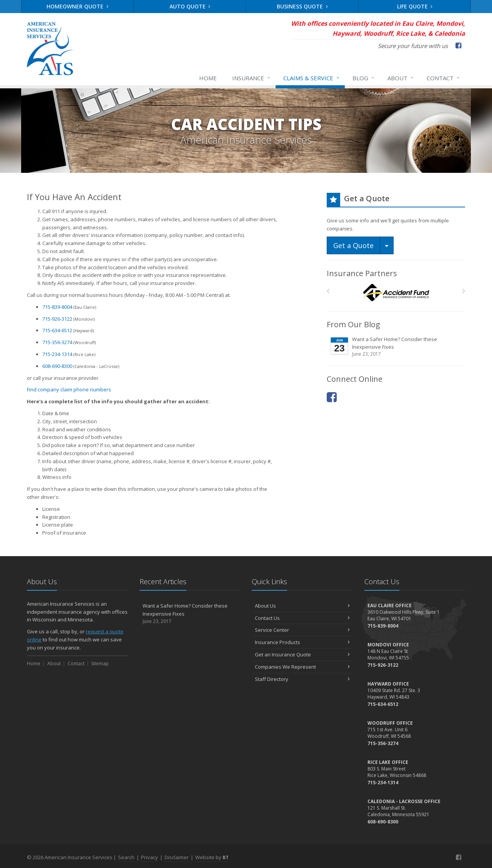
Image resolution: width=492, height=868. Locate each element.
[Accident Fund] (396, 293)
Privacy (150, 857)
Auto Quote (190, 6)
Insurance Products (302, 642)
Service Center (302, 630)
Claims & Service (312, 78)
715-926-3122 (57, 319)
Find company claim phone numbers (69, 389)
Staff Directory (302, 679)
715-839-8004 (57, 307)
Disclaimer (177, 857)
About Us (302, 606)
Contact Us (302, 618)
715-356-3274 (57, 342)
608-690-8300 (57, 366)
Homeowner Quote (77, 6)
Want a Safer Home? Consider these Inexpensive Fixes (396, 347)
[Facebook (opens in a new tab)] (458, 45)
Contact (444, 78)
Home (208, 78)
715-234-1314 (57, 354)
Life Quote (415, 6)
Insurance (252, 78)
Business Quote (302, 6)
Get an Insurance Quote (302, 654)
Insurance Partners (362, 273)
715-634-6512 (57, 330)
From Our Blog (353, 324)
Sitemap (100, 663)
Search (126, 857)
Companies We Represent (302, 667)
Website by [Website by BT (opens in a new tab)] (212, 857)
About (401, 78)
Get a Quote (353, 245)
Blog (364, 78)
